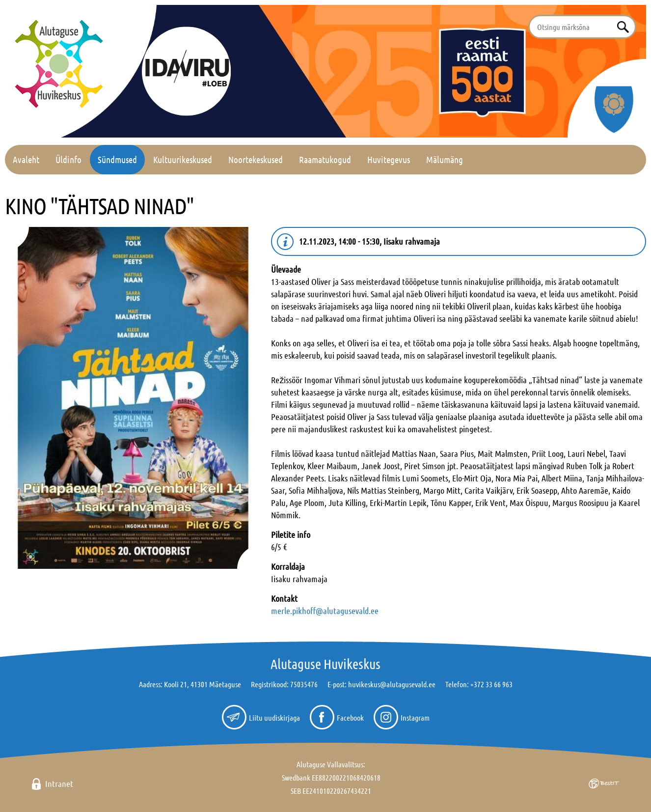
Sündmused (117, 159)
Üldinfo (68, 159)
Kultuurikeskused (183, 159)
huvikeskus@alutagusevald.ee (392, 684)
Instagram (415, 717)
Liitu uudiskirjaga (274, 717)
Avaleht (26, 159)
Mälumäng (445, 159)
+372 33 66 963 (491, 684)
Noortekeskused (256, 159)
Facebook (350, 717)
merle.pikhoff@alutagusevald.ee (325, 611)
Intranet (59, 784)
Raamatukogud (325, 159)
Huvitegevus (389, 159)
